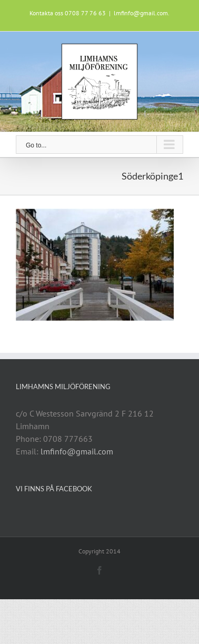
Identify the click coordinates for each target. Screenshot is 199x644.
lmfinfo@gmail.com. (142, 13)
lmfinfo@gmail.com (77, 451)
